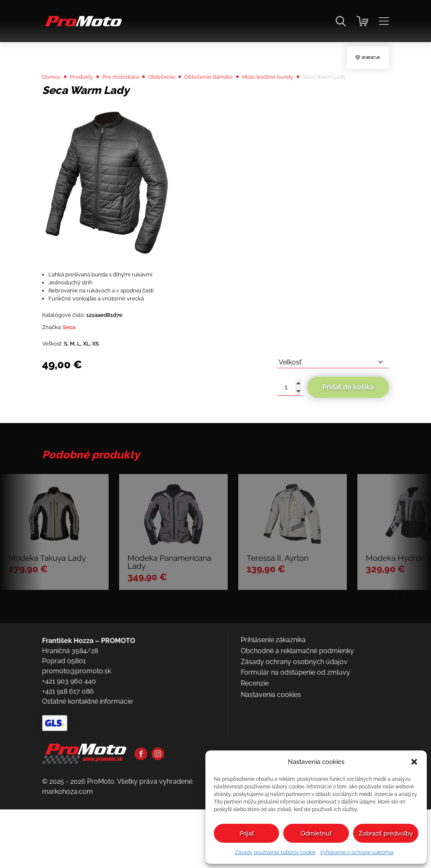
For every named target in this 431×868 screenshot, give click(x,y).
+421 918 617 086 (68, 792)
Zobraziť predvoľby (386, 833)
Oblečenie (182, 99)
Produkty (89, 99)
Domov (54, 99)
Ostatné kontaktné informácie (87, 802)
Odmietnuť (316, 833)
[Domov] (82, 25)
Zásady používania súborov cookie (275, 852)
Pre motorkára (135, 99)
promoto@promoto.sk (77, 772)
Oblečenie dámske (236, 99)
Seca (76, 376)
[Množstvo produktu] (289, 441)
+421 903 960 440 (69, 782)
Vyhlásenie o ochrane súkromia (357, 852)
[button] (414, 762)
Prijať (247, 833)
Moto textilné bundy (305, 99)
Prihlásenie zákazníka (273, 741)
